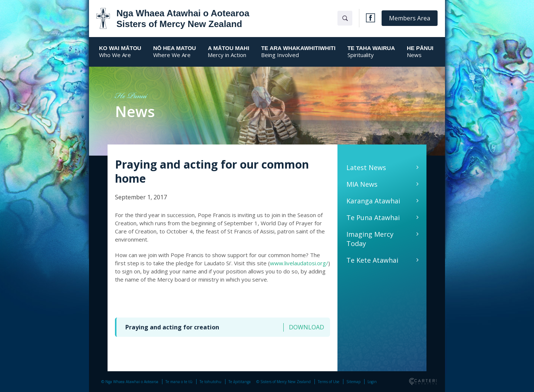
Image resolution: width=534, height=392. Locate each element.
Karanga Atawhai (373, 201)
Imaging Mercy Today (370, 239)
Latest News (366, 167)
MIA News (362, 184)
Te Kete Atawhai (372, 260)
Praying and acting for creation (172, 327)
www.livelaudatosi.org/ (299, 263)
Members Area (410, 18)
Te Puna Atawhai (373, 217)
